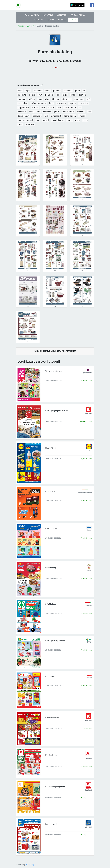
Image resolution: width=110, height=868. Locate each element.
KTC (89, 642)
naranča (22, 99)
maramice (79, 99)
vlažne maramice (38, 103)
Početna (21, 26)
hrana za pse (70, 116)
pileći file (22, 112)
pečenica (68, 91)
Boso (89, 530)
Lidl (89, 451)
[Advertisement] (55, 74)
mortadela (23, 103)
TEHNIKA (50, 20)
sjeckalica (67, 99)
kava (51, 103)
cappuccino (23, 107)
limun (73, 95)
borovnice (83, 103)
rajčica (32, 99)
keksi (65, 95)
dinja (20, 124)
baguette (22, 95)
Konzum (88, 414)
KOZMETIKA (48, 15)
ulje (46, 116)
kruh (40, 95)
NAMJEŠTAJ (62, 15)
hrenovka (30, 124)
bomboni (49, 95)
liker (43, 107)
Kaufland (88, 758)
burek (70, 120)
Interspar (88, 605)
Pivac (89, 571)
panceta (57, 91)
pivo (59, 107)
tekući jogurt (24, 116)
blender (56, 99)
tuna (40, 99)
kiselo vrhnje (68, 112)
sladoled (47, 112)
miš (88, 99)
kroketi (82, 116)
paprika (72, 103)
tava (20, 91)
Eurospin (30, 26)
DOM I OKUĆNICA (32, 15)
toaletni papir (58, 120)
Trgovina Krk (87, 373)
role (38, 120)
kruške (35, 107)
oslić (77, 120)
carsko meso (70, 107)
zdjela (28, 91)
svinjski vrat (35, 112)
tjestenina (37, 116)
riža (89, 112)
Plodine (89, 678)
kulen (48, 91)
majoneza (61, 103)
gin (58, 95)
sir (84, 91)
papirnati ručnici (25, 120)
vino (47, 99)
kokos (32, 95)
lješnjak (82, 95)
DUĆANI (73, 20)
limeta (51, 107)
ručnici (46, 120)
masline (81, 112)
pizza (85, 120)
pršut (78, 91)
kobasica (38, 91)
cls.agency (30, 865)
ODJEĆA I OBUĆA (78, 15)
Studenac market (85, 493)
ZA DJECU (62, 20)
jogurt (57, 112)
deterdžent (56, 116)
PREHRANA (38, 20)
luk (80, 107)
